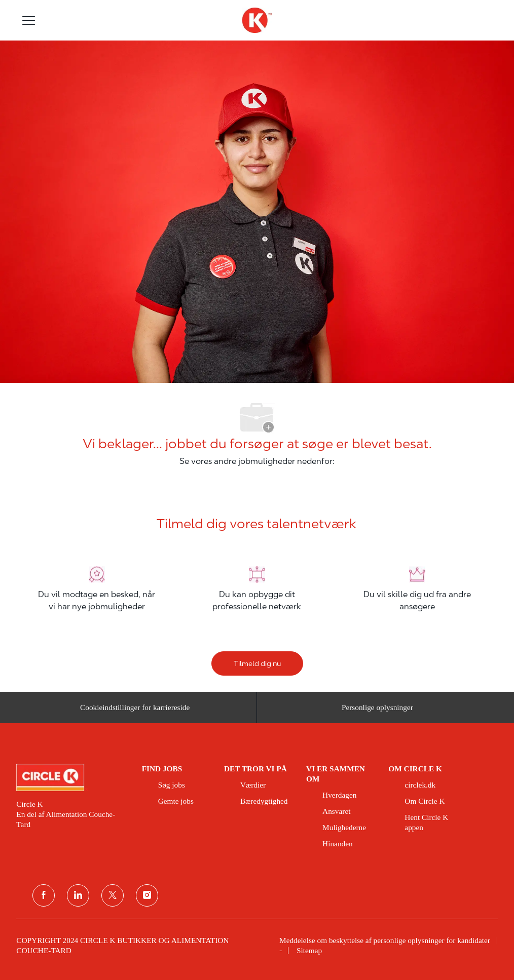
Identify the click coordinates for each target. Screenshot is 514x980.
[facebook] (44, 895)
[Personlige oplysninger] (377, 711)
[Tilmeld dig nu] (257, 663)
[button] (29, 20)
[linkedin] (78, 895)
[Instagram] (147, 895)
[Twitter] (113, 895)
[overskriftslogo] (257, 20)
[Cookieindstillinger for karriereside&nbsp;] (136, 711)
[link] (72, 777)
